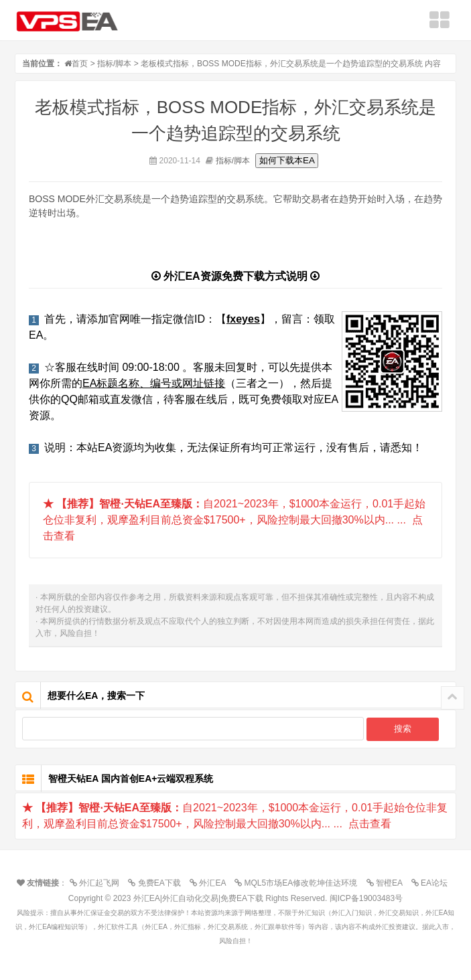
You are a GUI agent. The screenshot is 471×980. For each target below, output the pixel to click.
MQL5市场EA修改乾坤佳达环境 (299, 883)
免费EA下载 (157, 883)
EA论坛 (433, 883)
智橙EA (388, 883)
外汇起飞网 (98, 883)
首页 (80, 64)
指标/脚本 (114, 64)
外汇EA (211, 883)
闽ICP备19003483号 (366, 898)
